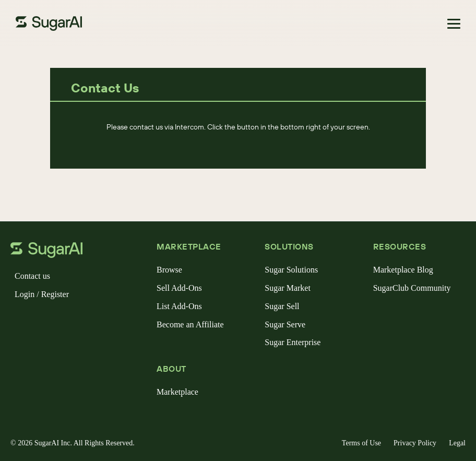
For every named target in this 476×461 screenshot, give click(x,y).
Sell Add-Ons (179, 288)
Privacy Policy (415, 443)
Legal (457, 443)
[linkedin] (69, 321)
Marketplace (177, 392)
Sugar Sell (282, 306)
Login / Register (42, 294)
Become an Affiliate (190, 324)
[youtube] (86, 321)
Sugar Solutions (291, 270)
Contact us (32, 276)
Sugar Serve (285, 324)
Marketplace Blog (403, 270)
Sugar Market (288, 288)
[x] (35, 321)
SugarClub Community (412, 288)
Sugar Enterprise (293, 342)
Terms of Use (361, 443)
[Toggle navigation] (454, 24)
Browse (169, 270)
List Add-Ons (179, 306)
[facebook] (19, 321)
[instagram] (52, 321)
